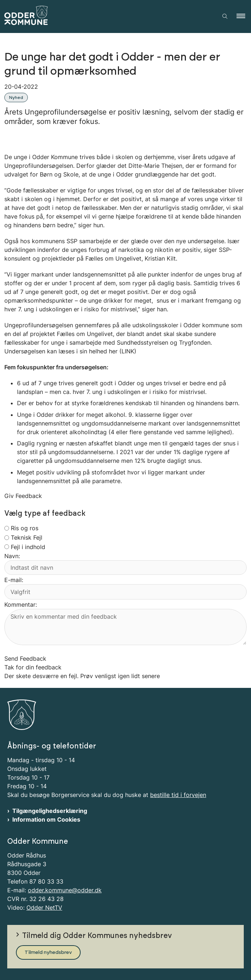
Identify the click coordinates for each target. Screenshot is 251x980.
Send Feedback (25, 659)
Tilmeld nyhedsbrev (48, 952)
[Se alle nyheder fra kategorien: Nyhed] (17, 97)
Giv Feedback (23, 496)
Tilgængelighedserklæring (50, 811)
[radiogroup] (7, 528)
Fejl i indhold (28, 547)
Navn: (12, 556)
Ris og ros (25, 528)
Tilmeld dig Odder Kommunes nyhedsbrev (97, 936)
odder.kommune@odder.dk (65, 890)
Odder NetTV (44, 908)
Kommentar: (21, 605)
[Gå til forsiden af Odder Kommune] (107, 16)
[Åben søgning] (225, 16)
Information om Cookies (46, 819)
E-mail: (14, 580)
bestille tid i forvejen (178, 795)
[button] (244, 16)
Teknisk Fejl (27, 537)
